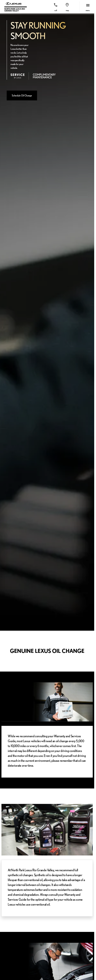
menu (88, 10)
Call (56, 10)
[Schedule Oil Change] (22, 95)
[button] (56, 7)
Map (67, 10)
